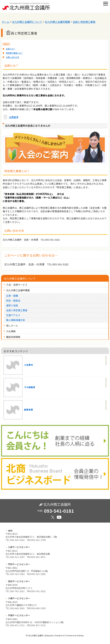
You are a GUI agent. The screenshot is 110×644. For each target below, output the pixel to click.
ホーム (6, 22)
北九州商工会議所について (27, 22)
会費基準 (14, 117)
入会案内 (18, 365)
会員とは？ (11, 49)
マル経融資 (19, 388)
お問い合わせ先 (12, 57)
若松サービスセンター (19, 581)
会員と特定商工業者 (84, 22)
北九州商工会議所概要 (57, 22)
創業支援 (18, 410)
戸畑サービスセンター (19, 615)
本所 (10, 531)
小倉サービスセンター (19, 547)
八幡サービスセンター (19, 598)
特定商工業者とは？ (14, 53)
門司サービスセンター (19, 564)
